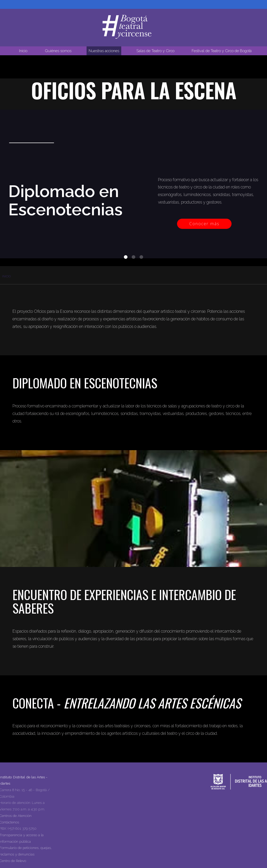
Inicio (23, 51)
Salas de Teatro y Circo (155, 51)
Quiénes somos (58, 51)
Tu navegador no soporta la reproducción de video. (133, 109)
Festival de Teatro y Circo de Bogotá (222, 51)
